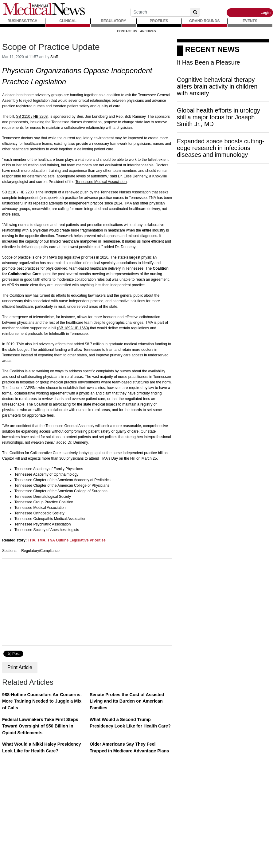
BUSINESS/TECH (22, 21)
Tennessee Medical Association (101, 182)
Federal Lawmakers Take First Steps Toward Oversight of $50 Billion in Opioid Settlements (40, 726)
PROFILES (159, 21)
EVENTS (250, 21)
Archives (148, 31)
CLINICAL (68, 21)
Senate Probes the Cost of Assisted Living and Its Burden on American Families (127, 701)
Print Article (20, 667)
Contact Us (127, 31)
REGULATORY (113, 21)
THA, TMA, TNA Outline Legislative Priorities (67, 540)
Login (265, 13)
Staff (54, 57)
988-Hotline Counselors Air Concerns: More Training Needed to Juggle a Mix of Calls (42, 701)
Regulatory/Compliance (40, 551)
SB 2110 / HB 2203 (32, 117)
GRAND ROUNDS (204, 21)
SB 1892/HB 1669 (73, 328)
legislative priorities (80, 257)
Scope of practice (16, 257)
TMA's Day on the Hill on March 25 (129, 458)
